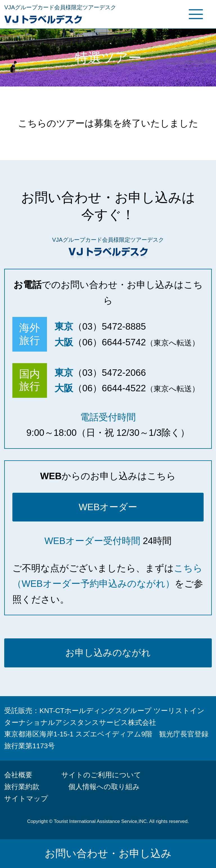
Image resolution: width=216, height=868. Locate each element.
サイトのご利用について (101, 775)
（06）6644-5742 (110, 342)
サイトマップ (26, 799)
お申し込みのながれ (108, 653)
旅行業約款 (22, 787)
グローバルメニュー (196, 14)
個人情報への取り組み (104, 787)
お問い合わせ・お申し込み (108, 853)
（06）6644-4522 (110, 388)
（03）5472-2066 (110, 373)
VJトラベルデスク (76, 19)
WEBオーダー (108, 507)
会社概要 (18, 775)
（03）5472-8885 (110, 326)
